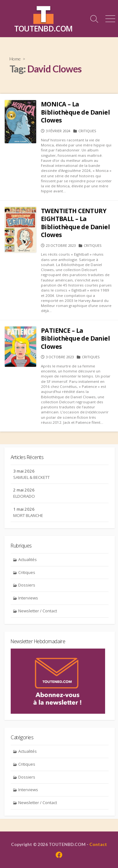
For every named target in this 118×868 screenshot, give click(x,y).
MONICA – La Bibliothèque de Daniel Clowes (75, 112)
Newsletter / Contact (38, 611)
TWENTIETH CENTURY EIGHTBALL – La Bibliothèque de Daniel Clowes (75, 223)
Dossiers (27, 585)
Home (15, 59)
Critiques (87, 131)
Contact (98, 844)
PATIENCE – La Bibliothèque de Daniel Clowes (75, 338)
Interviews (28, 598)
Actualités (28, 559)
